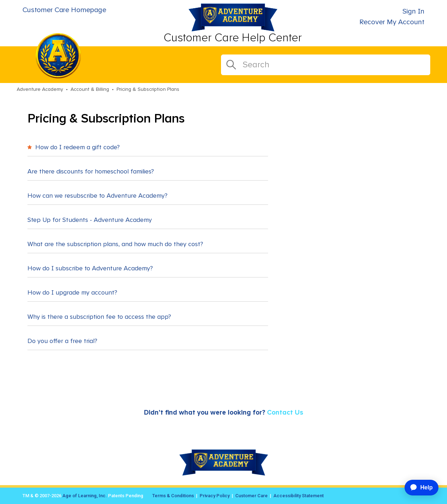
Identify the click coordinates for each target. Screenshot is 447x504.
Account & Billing (90, 89)
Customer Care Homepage (64, 10)
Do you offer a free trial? (62, 341)
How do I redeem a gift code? (74, 147)
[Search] (326, 65)
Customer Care (251, 496)
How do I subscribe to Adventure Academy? (90, 269)
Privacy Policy (215, 496)
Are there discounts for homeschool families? (91, 172)
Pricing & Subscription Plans (148, 89)
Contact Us (285, 413)
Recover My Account (392, 22)
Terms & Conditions (173, 496)
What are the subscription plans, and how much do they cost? (115, 244)
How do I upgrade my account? (72, 293)
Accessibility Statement (299, 496)
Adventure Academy (40, 89)
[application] (419, 488)
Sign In (413, 11)
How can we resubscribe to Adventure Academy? (97, 196)
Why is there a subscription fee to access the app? (99, 317)
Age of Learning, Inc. (85, 496)
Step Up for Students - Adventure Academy (90, 220)
